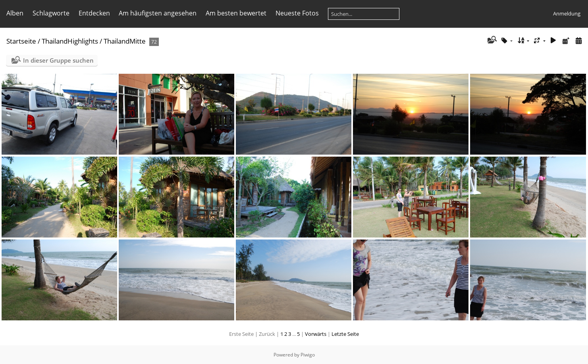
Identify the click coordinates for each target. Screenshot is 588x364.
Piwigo (308, 355)
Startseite (21, 41)
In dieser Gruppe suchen (58, 60)
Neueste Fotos (297, 13)
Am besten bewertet (236, 13)
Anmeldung (567, 13)
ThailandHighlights (70, 41)
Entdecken (94, 13)
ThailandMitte (125, 41)
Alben (15, 13)
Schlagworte (51, 13)
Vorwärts (316, 334)
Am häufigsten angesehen (158, 13)
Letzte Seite (345, 334)
